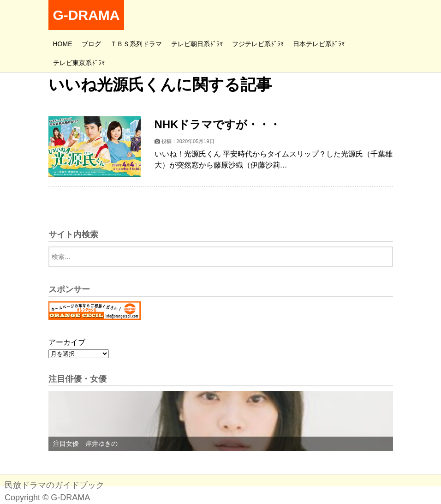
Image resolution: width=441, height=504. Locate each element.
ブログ (91, 44)
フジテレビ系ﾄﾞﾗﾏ (258, 44)
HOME (63, 44)
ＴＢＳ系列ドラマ (136, 44)
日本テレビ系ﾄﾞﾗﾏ (319, 44)
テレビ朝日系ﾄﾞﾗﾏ (197, 44)
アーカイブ (67, 342)
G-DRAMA (86, 15)
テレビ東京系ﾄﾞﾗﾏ (79, 63)
